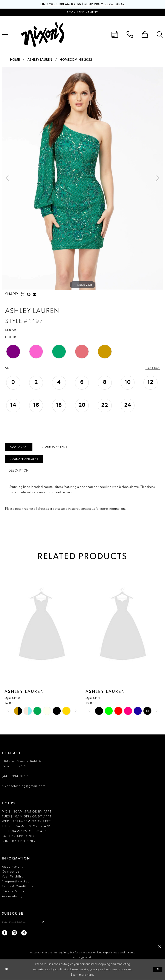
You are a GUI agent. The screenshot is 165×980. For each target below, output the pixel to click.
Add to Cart (19, 447)
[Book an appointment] (82, 12)
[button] (145, 35)
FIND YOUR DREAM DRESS (61, 4)
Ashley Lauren (40, 60)
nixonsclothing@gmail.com (24, 786)
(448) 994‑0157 (15, 777)
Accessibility (12, 897)
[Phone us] (130, 35)
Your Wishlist (12, 877)
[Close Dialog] (6, 970)
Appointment (12, 867)
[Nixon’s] (43, 35)
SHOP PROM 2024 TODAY (105, 4)
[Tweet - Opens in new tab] (23, 294)
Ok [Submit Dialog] (158, 970)
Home (15, 60)
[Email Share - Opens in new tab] (34, 295)
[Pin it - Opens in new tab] (29, 294)
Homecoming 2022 (76, 60)
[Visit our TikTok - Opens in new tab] (24, 933)
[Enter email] (23, 923)
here (90, 975)
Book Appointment (24, 460)
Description (19, 471)
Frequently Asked (16, 882)
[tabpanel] (82, 178)
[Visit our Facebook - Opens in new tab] (5, 933)
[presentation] (42, 626)
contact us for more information (103, 509)
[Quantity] (18, 434)
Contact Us (11, 872)
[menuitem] (115, 35)
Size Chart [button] (152, 369)
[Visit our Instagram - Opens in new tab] (15, 933)
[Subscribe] (43, 923)
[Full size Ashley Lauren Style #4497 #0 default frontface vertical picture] (82, 178)
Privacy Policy (13, 892)
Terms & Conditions (18, 887)
